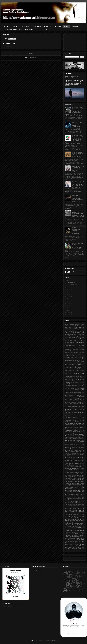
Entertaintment (69, 351)
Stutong (83, 506)
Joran (83, 388)
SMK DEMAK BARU (79, 503)
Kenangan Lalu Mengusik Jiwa (77, 408)
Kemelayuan (81, 406)
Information (74, 381)
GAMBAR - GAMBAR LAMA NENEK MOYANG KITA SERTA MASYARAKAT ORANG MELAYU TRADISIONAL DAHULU (75, 215)
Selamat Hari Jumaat (75, 489)
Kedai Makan (68, 405)
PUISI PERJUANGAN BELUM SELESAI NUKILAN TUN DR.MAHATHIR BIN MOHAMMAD (77, 231)
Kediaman (74, 405)
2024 (68, 312)
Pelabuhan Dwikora (69, 447)
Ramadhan (72, 468)
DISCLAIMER (29, 30)
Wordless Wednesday (78, 549)
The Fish (67, 516)
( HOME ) (7, 27)
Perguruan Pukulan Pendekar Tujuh (75, 452)
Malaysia (75, 429)
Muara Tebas (74, 437)
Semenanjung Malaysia (75, 494)
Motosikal (73, 436)
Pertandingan (68, 457)
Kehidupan (75, 406)
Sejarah (67, 487)
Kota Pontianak (78, 411)
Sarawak (81, 481)
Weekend (82, 546)
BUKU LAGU (48, 27)
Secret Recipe (78, 485)
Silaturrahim (76, 501)
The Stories (74, 516)
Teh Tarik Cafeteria (71, 510)
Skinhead (70, 503)
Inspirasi (82, 382)
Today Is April (77, 518)
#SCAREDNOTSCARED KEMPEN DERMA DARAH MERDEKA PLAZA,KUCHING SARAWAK (78, 169)
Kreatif (79, 412)
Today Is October (76, 526)
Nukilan (78, 442)
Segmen (73, 486)
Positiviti (74, 462)
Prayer (83, 462)
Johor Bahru (68, 388)
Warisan (82, 543)
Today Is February (80, 521)
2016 (68, 294)
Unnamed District (75, 537)
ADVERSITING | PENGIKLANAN (13, 30)
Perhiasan (82, 453)
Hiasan (83, 369)
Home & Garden (79, 373)
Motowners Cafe (80, 436)
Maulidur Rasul (68, 432)
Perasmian (82, 449)
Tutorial (82, 534)
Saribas (74, 483)
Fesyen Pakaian (78, 354)
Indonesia (81, 379)
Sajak (74, 480)
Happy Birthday (81, 362)
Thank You (82, 513)
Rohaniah (82, 475)
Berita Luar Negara (74, 336)
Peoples (72, 449)
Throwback (68, 518)
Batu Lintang (80, 331)
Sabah (83, 478)
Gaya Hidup (81, 359)
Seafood (82, 483)
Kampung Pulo (75, 397)
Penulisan (67, 449)
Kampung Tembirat (69, 402)
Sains (70, 480)
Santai (69, 481)
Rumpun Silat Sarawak (74, 477)
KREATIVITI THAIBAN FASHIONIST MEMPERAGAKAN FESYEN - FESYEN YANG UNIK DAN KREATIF (74, 247)
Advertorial (77, 324)
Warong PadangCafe (69, 544)
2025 (68, 315)
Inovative (77, 382)
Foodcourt (67, 356)
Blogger (56, 641)
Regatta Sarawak (73, 470)
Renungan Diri (68, 474)
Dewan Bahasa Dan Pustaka (78, 345)
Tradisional (67, 534)
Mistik (71, 434)
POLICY (38, 30)
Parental (77, 446)
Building (76, 337)
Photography (77, 459)
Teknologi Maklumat (69, 512)
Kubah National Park (74, 414)
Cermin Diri (77, 339)
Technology (81, 508)
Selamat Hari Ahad (74, 487)
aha (71, 326)
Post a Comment (9, 46)
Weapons (72, 546)
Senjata (74, 496)
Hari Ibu (70, 365)
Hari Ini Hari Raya (77, 365)
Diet (66, 348)
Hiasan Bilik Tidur (69, 370)
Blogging (67, 338)
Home (31, 53)
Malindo (80, 429)
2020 (68, 303)
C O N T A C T (48, 30)
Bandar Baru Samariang (77, 330)
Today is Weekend (71, 532)
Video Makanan (72, 540)
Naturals (72, 440)
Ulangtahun (67, 535)
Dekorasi (74, 344)
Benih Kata (81, 333)
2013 (68, 288)
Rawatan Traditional (80, 468)
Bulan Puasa (82, 338)
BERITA (66, 27)
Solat (66, 504)
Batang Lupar (73, 331)
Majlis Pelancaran (77, 425)
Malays (71, 429)
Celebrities (72, 339)
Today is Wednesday (77, 531)
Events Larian (81, 353)
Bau (84, 331)
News (83, 440)
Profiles (67, 464)
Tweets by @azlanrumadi (9, 606)
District (68, 348)
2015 (68, 292)
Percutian (67, 450)
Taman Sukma (73, 509)
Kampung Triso (77, 402)
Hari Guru (76, 363)
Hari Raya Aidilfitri (76, 367)
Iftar (78, 378)
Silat (83, 500)
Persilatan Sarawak (79, 456)
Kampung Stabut (72, 401)
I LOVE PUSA (25, 27)
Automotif (75, 327)
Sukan (66, 507)
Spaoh (69, 504)
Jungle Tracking (68, 390)
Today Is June (72, 523)
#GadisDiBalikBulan (69, 324)
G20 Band (82, 357)
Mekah (78, 433)
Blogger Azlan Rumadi (40, 570)
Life (84, 420)
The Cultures (81, 515)
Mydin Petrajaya (73, 439)
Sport (75, 504)
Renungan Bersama (79, 472)
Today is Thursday (75, 529)
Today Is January (77, 522)
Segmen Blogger (80, 486)
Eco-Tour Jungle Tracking (74, 350)
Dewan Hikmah (68, 347)
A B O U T (16, 27)
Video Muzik (80, 540)
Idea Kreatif (74, 378)
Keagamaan (75, 404)
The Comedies (74, 515)
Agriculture (67, 326)
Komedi (73, 411)
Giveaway (67, 362)
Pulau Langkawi (81, 464)
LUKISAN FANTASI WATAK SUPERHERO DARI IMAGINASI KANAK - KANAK (77, 154)
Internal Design (79, 384)
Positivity (79, 462)
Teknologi (81, 510)
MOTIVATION (81, 434)
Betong (82, 336)
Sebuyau (73, 485)
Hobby (71, 374)
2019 (68, 301)
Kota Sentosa (74, 413)
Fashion (67, 354)
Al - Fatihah (78, 326)
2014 (68, 290)
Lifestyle (67, 422)
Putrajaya (72, 467)
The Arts (67, 515)
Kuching (68, 416)
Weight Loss (68, 547)
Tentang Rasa (78, 512)
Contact (83, 341)
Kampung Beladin (69, 391)
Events (76, 353)
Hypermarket (72, 376)
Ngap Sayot (68, 442)
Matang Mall (82, 430)
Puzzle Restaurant (78, 467)
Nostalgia (73, 442)
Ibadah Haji (79, 376)
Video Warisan (69, 543)
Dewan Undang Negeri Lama (78, 347)
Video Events (78, 538)
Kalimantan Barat (80, 390)
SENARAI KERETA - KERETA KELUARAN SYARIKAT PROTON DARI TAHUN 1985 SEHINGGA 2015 (77, 110)
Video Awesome (71, 538)
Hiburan (67, 372)
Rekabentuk (82, 471)
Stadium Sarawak (77, 506)
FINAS (83, 354)
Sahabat (67, 480)
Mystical (79, 439)
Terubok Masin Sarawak (73, 513)
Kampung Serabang (75, 400)
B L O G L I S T (37, 27)
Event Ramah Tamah (69, 353)
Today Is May (68, 525)
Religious (72, 472)
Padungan (67, 445)
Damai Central (68, 344)
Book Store (72, 338)
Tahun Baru (78, 507)
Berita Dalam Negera (76, 334)
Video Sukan (75, 541)
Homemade (67, 375)
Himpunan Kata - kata (79, 372)
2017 (68, 297)
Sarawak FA (68, 483)
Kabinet (73, 390)
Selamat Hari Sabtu (70, 492)
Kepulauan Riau (71, 409)
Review (79, 474)
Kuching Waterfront (73, 418)
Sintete (66, 503)
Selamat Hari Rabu (79, 490)
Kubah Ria (82, 414)
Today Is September (75, 528)
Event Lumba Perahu (80, 351)
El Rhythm (82, 350)
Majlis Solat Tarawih (74, 427)
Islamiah (78, 386)
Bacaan (67, 329)
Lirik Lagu (72, 422)
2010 (68, 280)
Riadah (78, 475)
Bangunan (67, 331)
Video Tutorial (81, 541)
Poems (72, 460)
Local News (77, 422)
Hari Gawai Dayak (69, 363)
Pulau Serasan (70, 465)
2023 (68, 310)
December (71, 282)
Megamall (74, 433)
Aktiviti (73, 326)
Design (70, 345)
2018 (68, 299)
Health (78, 369)
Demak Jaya (79, 344)
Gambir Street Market (70, 359)
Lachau (72, 419)
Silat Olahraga (68, 501)
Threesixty (81, 516)
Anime (66, 327)
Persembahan (81, 455)
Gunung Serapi (73, 362)
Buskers (67, 339)
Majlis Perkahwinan (74, 426)
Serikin (74, 497)
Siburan (80, 499)
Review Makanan (72, 475)
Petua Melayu (68, 459)
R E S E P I (58, 27)
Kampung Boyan (80, 391)
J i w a (82, 386)
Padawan (82, 443)
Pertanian (73, 457)
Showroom (75, 499)
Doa (77, 348)
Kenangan (67, 408)
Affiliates (83, 324)
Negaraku (78, 440)
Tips (72, 518)
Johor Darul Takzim (76, 388)
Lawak (80, 420)
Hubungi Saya (75, 375)
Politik (70, 462)
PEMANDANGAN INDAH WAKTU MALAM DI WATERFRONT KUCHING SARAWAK (78, 198)
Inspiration (68, 384)
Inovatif (72, 382)
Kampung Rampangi (74, 398)
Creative (67, 342)
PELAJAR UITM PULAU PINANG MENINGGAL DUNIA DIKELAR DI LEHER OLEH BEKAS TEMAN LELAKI (78, 184)
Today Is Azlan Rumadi (78, 519)
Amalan (83, 326)
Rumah (66, 477)
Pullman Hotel (78, 465)
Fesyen (72, 354)
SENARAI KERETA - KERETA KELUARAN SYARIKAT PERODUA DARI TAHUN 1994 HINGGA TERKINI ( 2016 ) (74, 139)
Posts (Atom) (34, 57)
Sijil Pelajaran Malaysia (77, 500)
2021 (68, 306)
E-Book (80, 348)
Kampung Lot (68, 395)
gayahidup (67, 360)
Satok (78, 483)
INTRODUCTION (72, 284)
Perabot (77, 449)
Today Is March (80, 523)
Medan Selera (68, 433)
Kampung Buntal (69, 393)
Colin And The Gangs (75, 341)
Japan (83, 387)
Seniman (70, 496)
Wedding (77, 546)
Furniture (77, 357)
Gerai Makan (76, 360)
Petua (83, 457)
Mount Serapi (68, 437)
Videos (77, 543)
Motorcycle (67, 436)
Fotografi (72, 357)
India (69, 379)
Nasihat (83, 439)
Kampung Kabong (71, 394)
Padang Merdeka (76, 443)
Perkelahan (75, 455)
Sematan (67, 494)
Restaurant (74, 474)
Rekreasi (67, 472)
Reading (67, 470)
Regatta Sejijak (81, 470)
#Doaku (67, 323)
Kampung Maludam (76, 395)
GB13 (71, 360)
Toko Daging (81, 532)
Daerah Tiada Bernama (77, 342)
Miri (69, 434)
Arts (70, 327)
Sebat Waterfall (68, 485)
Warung (77, 544)
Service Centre (81, 497)
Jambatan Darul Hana (76, 387)
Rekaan (67, 471)
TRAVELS (75, 534)
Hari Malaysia (74, 366)
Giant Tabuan (82, 360)
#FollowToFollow (81, 323)
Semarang (82, 493)
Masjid (83, 429)
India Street (74, 379)
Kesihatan (68, 411)
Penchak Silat (76, 447)
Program (71, 464)
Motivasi (75, 434)
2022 (68, 308)
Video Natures (68, 541)
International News (70, 386)
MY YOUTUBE (76, 27)
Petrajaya (78, 457)
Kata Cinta (70, 404)
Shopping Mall (69, 498)
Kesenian (82, 409)
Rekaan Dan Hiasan (74, 471)
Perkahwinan (68, 455)
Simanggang (82, 501)
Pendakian (82, 447)
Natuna (67, 440)
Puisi (75, 463)
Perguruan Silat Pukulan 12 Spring (72, 453)
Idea (70, 378)
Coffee (68, 341)
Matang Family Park (74, 430)
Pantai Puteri (72, 446)
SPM (72, 504)
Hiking (72, 372)
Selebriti (72, 493)
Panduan (76, 445)
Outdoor (70, 443)
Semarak (77, 493)
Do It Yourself (73, 348)
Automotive (81, 327)
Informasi (67, 381)
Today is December (70, 521)
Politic (66, 462)
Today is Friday (69, 522)
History (66, 374)
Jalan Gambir (68, 387)
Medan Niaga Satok (79, 432)
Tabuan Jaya (72, 507)
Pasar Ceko (82, 446)
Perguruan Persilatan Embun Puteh (77, 450)
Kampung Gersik (77, 393)
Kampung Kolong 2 (80, 394)
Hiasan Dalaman (80, 370)
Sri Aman (78, 504)
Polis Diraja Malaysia (80, 460)
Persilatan (67, 456)
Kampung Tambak (81, 401)
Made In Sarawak (75, 423)
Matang (67, 430)
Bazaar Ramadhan (70, 333)
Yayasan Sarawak (68, 550)
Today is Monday (76, 525)
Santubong (74, 481)
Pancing (71, 445)
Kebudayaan (81, 404)
